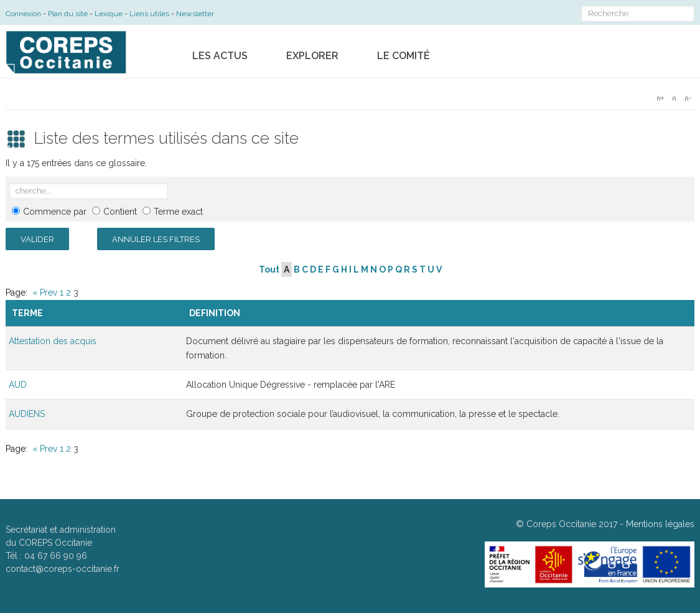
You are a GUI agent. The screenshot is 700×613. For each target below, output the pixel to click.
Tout (269, 269)
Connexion (23, 14)
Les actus (220, 56)
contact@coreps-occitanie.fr (63, 569)
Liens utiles (149, 14)
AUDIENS (27, 414)
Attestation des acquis (53, 341)
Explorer (312, 56)
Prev (49, 292)
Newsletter (195, 14)
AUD (18, 385)
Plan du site (68, 14)
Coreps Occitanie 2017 (572, 524)
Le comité (404, 56)
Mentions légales (660, 524)
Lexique (109, 14)
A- (688, 98)
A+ (660, 98)
